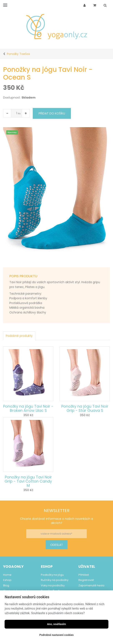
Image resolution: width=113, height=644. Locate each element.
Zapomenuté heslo (91, 585)
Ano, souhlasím (57, 624)
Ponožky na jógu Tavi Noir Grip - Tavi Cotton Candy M (28, 481)
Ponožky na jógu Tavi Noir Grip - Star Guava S (85, 408)
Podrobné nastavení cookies (57, 635)
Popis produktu (23, 276)
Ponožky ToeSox (18, 54)
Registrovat (86, 580)
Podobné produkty (19, 336)
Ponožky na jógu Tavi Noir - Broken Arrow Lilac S (28, 408)
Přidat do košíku (52, 113)
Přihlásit (84, 575)
